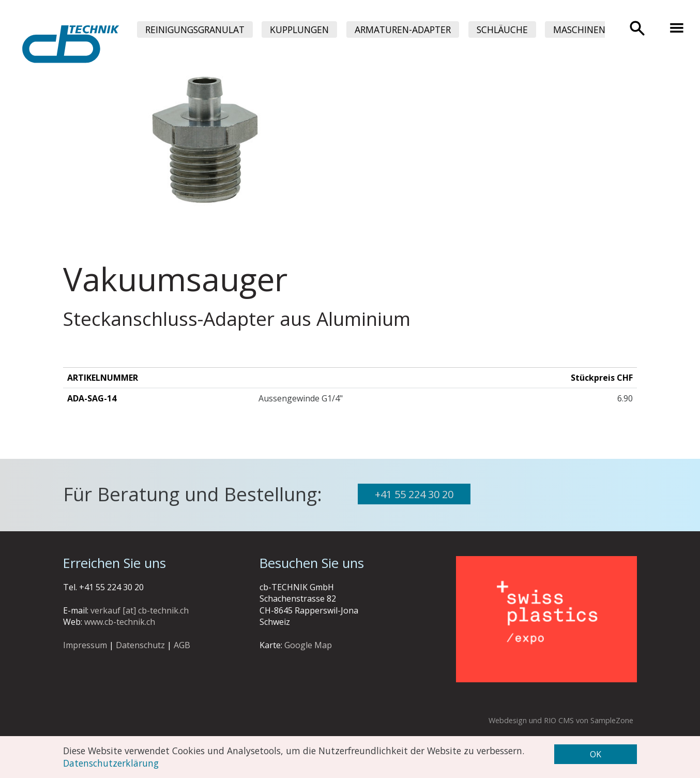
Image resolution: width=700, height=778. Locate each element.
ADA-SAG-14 (92, 398)
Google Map (308, 645)
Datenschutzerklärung (111, 763)
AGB (182, 645)
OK (596, 754)
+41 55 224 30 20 (414, 494)
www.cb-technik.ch (120, 622)
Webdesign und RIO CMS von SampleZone (561, 720)
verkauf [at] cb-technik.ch (140, 610)
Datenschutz (140, 645)
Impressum (85, 645)
